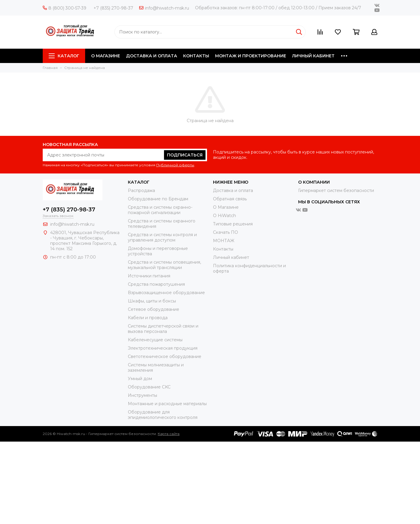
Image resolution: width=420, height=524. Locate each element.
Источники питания (149, 276)
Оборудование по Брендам (158, 199)
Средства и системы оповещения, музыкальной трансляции (164, 265)
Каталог (64, 56)
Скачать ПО (226, 232)
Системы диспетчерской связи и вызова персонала (163, 329)
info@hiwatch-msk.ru (164, 8)
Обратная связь (230, 199)
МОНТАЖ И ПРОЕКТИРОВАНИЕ (251, 56)
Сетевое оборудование (154, 309)
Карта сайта (169, 434)
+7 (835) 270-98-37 (113, 8)
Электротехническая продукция (163, 348)
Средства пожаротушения (156, 284)
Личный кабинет (231, 257)
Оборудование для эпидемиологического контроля (163, 415)
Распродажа (141, 190)
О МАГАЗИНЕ (106, 56)
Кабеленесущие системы (155, 340)
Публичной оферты (175, 165)
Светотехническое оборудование (165, 356)
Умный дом (140, 379)
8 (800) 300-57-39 (65, 8)
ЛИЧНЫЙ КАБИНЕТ (313, 56)
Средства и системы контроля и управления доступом (162, 237)
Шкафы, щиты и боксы (152, 301)
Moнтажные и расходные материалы (167, 404)
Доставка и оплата (233, 190)
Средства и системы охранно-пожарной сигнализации (160, 210)
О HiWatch (224, 216)
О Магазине (226, 207)
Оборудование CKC (149, 387)
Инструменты (142, 395)
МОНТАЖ (224, 241)
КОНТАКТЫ (196, 56)
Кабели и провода (148, 318)
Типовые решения (233, 224)
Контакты (223, 249)
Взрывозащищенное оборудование (166, 293)
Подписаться (185, 155)
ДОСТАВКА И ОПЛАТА (152, 56)
